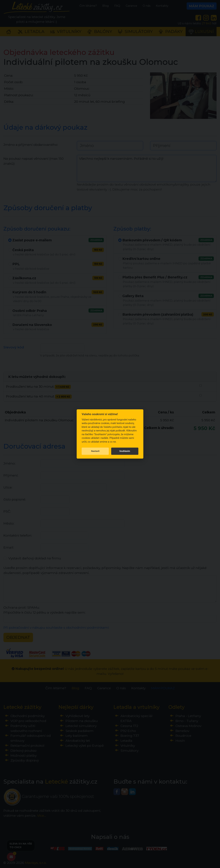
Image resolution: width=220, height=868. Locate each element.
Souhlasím (125, 451)
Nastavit (95, 451)
